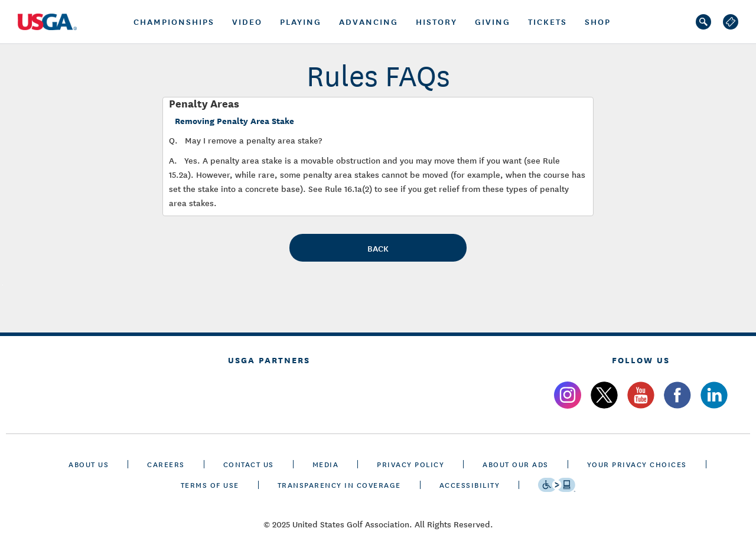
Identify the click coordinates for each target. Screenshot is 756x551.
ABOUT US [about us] (89, 464)
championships (174, 21)
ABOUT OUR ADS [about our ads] (516, 464)
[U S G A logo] (53, 22)
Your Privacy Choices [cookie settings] (637, 464)
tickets (548, 21)
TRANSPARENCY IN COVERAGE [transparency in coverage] (339, 485)
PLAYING (301, 21)
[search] (703, 22)
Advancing (369, 21)
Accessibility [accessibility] (470, 485)
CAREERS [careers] (166, 464)
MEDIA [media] (326, 464)
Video (247, 21)
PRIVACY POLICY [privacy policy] (410, 464)
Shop (598, 21)
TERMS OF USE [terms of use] (210, 485)
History (436, 21)
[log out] (731, 22)
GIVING (493, 21)
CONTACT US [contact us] (249, 464)
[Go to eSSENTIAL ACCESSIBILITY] (557, 485)
